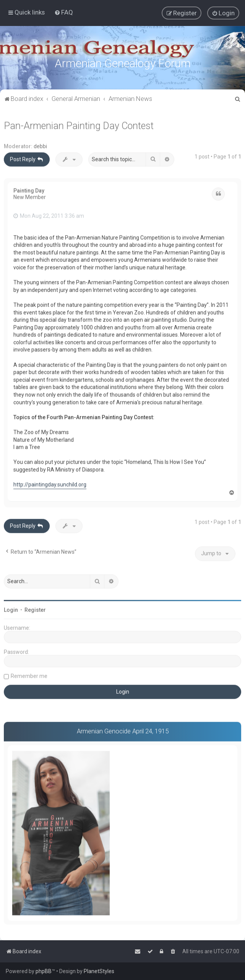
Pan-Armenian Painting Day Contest (79, 125)
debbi (40, 145)
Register (35, 609)
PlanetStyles (99, 971)
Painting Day (29, 190)
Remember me (29, 675)
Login (11, 609)
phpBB (44, 971)
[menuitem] (64, 12)
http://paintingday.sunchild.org (50, 484)
